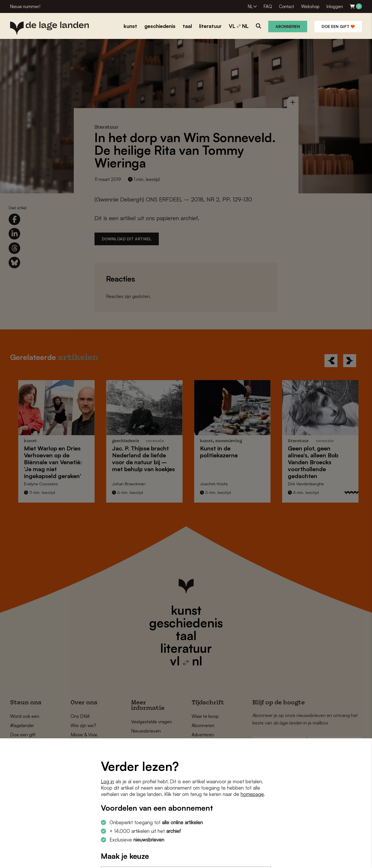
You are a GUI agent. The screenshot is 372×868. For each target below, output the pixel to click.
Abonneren (288, 26)
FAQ (268, 6)
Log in (107, 781)
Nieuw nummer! (25, 6)
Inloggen (335, 6)
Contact (287, 6)
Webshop (310, 6)
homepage (252, 794)
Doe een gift (338, 26)
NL (250, 6)
